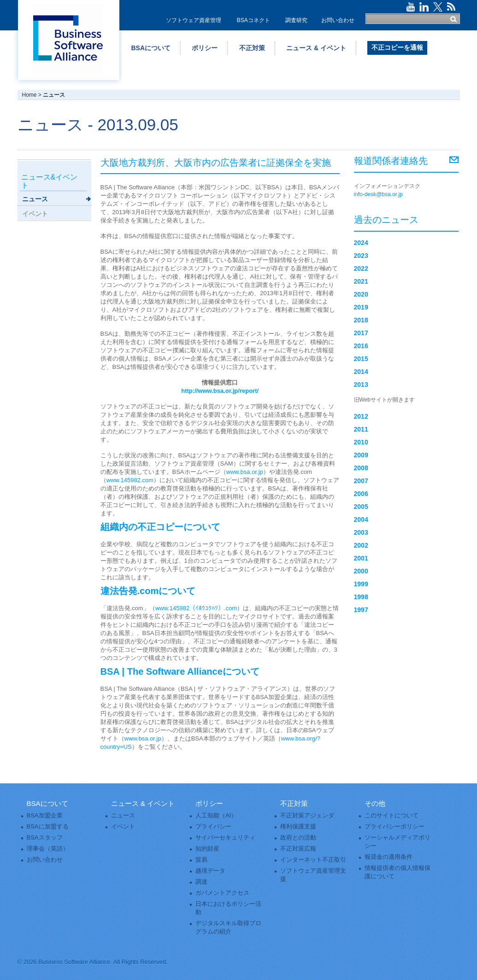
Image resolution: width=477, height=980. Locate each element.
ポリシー (205, 48)
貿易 (201, 860)
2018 (361, 320)
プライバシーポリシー (395, 826)
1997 (361, 610)
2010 (361, 442)
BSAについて (151, 48)
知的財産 (207, 849)
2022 (361, 268)
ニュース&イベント (50, 181)
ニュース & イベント (316, 48)
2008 (361, 468)
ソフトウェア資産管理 (194, 20)
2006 (361, 494)
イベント (35, 214)
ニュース (35, 199)
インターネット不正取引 (313, 860)
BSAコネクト (253, 20)
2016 (361, 346)
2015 (361, 359)
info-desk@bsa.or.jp (378, 194)
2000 (361, 571)
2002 (361, 545)
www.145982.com (130, 480)
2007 (361, 481)
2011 (361, 429)
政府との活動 (298, 837)
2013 (361, 385)
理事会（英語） (48, 849)
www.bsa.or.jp (245, 472)
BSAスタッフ (45, 837)
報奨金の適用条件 (389, 857)
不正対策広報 (298, 849)
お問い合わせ (338, 20)
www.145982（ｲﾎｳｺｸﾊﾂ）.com (196, 608)
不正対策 (252, 48)
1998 (361, 597)
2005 (361, 507)
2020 (361, 294)
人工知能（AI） (216, 815)
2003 (361, 532)
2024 (361, 243)
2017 (361, 333)
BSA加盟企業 (45, 815)
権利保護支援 (298, 826)
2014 (361, 372)
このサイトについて (392, 815)
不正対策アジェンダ (307, 815)
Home (29, 95)
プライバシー (213, 826)
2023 (361, 256)
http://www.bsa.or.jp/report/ (220, 391)
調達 (201, 882)
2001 (361, 558)
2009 (361, 455)
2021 (361, 281)
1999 (361, 584)
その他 (375, 803)
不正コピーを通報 (397, 47)
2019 (361, 307)
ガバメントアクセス (222, 893)
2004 (361, 519)
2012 (361, 416)
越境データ (210, 871)
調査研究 (296, 20)
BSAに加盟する (48, 826)
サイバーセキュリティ (225, 837)
